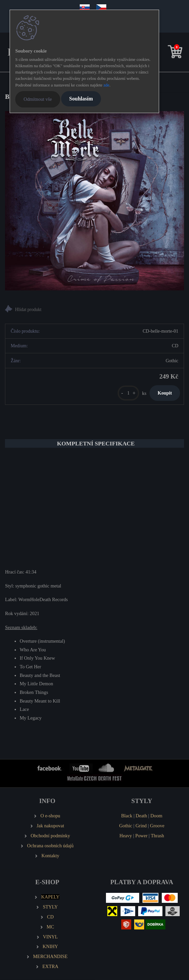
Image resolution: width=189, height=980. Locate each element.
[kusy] (128, 393)
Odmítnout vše (38, 99)
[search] (165, 53)
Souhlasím (81, 99)
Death (141, 816)
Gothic (126, 826)
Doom (156, 816)
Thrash (157, 836)
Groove (157, 826)
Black (127, 816)
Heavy (126, 836)
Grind (141, 826)
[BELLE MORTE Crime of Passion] (94, 201)
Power (141, 836)
